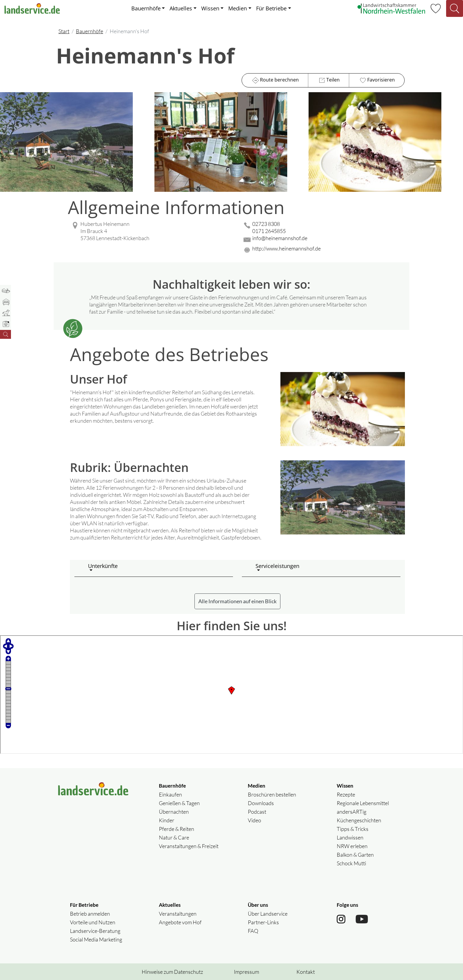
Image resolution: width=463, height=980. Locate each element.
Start (64, 31)
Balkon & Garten (355, 855)
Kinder (167, 820)
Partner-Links (263, 922)
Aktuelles (181, 8)
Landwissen (350, 837)
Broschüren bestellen (272, 794)
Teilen (329, 80)
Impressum (246, 972)
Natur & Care (174, 837)
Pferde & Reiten (177, 829)
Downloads (261, 803)
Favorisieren (377, 80)
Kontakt (306, 972)
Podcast (257, 812)
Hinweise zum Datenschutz (172, 972)
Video (254, 820)
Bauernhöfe (146, 8)
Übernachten (174, 812)
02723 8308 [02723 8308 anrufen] (266, 224)
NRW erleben (352, 846)
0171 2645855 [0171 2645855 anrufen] (269, 231)
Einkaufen (170, 794)
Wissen (210, 8)
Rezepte (346, 794)
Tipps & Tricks (353, 829)
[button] (158, 568)
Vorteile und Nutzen (93, 922)
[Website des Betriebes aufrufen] (323, 250)
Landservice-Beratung (95, 931)
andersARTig (352, 812)
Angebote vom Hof (180, 922)
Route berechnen (275, 80)
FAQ (253, 931)
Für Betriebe (271, 8)
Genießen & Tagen (179, 803)
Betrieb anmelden (90, 914)
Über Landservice (268, 914)
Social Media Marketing (96, 939)
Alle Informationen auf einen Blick (237, 601)
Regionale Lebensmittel (363, 803)
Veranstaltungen (178, 914)
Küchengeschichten (359, 820)
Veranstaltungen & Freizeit (189, 846)
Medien (238, 8)
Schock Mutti (351, 863)
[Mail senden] (323, 240)
